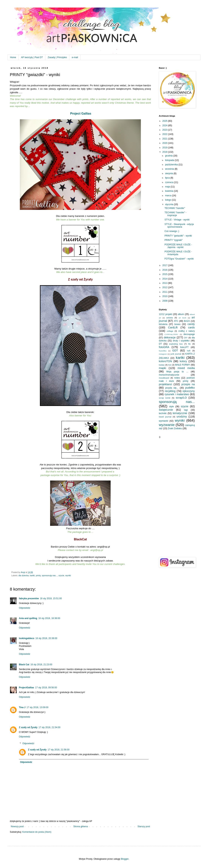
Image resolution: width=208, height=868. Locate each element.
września (170, 169)
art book (182, 318)
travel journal (165, 417)
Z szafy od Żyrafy (28, 727)
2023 (165, 130)
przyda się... (172, 388)
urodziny (182, 417)
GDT (175, 350)
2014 (165, 279)
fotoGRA (164, 347)
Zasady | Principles (57, 57)
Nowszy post (17, 826)
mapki (162, 368)
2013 (165, 283)
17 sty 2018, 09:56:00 (46, 688)
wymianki (163, 421)
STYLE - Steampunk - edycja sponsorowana (179, 226)
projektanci (165, 384)
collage (170, 331)
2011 (165, 292)
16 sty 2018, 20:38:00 (46, 638)
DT (160, 344)
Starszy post (144, 826)
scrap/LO (181, 398)
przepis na (188, 384)
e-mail (75, 57)
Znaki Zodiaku (175, 428)
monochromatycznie (169, 375)
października (172, 165)
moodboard (164, 378)
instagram (163, 354)
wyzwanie (167, 425)
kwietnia (170, 191)
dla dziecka (24, 575)
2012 (165, 287)
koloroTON (165, 361)
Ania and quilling (28, 618)
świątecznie (166, 410)
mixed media (186, 368)
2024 (165, 126)
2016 (165, 270)
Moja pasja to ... (177, 372)
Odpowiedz (25, 608)
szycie (61, 575)
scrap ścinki (165, 398)
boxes (177, 324)
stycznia (170, 204)
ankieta (170, 318)
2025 (165, 121)
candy (191, 324)
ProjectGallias (26, 688)
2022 (165, 134)
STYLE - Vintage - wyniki (177, 220)
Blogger (125, 859)
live (170, 365)
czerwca (170, 182)
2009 (165, 301)
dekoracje (170, 337)
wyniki (68, 575)
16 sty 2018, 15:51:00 (51, 598)
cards (191, 327)
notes (177, 378)
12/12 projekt (165, 314)
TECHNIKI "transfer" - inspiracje (175, 214)
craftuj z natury (187, 331)
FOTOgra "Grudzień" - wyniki (179, 259)
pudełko (190, 388)
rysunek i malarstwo (177, 394)
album (181, 314)
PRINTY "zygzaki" (174, 240)
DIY (186, 338)
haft (189, 351)
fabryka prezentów (29, 598)
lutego (168, 200)
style (172, 407)
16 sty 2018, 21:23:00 (41, 665)
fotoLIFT (184, 347)
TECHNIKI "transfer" (175, 208)
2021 (165, 139)
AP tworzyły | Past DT (32, 57)
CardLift (173, 327)
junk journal (176, 354)
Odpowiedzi (28, 743)
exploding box (176, 344)
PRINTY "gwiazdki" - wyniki (178, 236)
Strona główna (81, 826)
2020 (165, 143)
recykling (170, 391)
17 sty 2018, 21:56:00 (59, 750)
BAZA (187, 321)
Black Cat (24, 665)
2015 (165, 274)
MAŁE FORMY (183, 365)
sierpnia (169, 173)
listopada (170, 160)
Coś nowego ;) (172, 231)
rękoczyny (189, 391)
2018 (165, 152)
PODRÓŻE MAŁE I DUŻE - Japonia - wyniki (178, 246)
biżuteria (163, 324)
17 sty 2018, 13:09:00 (37, 707)
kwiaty (162, 365)
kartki (32, 575)
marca (169, 196)
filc (190, 344)
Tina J (22, 707)
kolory (183, 361)
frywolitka (163, 351)
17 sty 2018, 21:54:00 (49, 727)
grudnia (169, 156)
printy (38, 575)
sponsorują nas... (50, 575)
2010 (165, 296)
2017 (165, 265)
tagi (186, 410)
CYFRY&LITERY (171, 334)
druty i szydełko (181, 341)
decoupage (189, 334)
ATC (176, 321)
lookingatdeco (27, 638)
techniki (163, 413)
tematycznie (180, 413)
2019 (165, 148)
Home (13, 57)
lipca (168, 178)
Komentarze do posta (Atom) (37, 832)
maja (168, 187)
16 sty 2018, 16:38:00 (49, 618)
